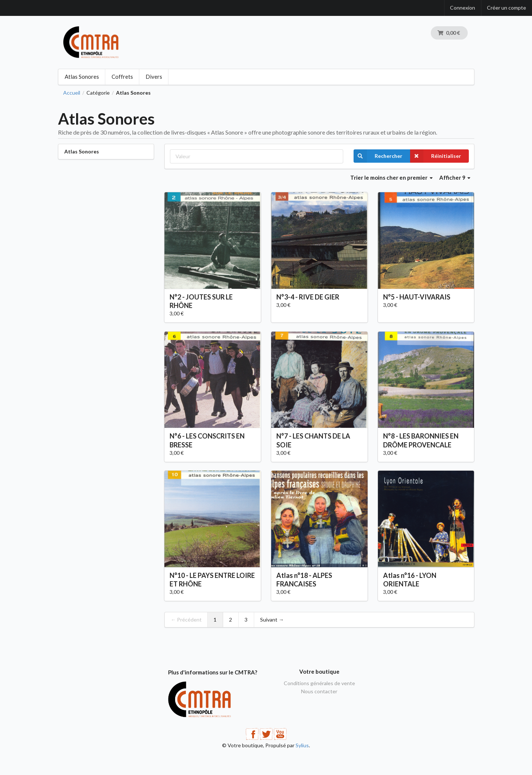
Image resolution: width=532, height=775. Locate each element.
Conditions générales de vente (319, 683)
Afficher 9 (455, 177)
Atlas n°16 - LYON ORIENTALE (410, 580)
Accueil (72, 93)
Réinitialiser (436, 156)
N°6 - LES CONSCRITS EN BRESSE (207, 440)
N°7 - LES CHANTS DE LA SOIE (313, 440)
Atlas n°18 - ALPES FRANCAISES (304, 580)
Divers (154, 77)
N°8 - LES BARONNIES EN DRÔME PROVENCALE (421, 440)
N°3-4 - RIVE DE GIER (308, 297)
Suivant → (272, 620)
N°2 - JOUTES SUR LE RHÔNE (201, 301)
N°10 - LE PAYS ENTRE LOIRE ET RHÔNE (212, 580)
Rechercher (378, 156)
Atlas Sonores (82, 77)
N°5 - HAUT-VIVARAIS (417, 297)
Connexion (463, 8)
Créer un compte (507, 8)
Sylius (302, 745)
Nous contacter (319, 691)
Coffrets (122, 77)
